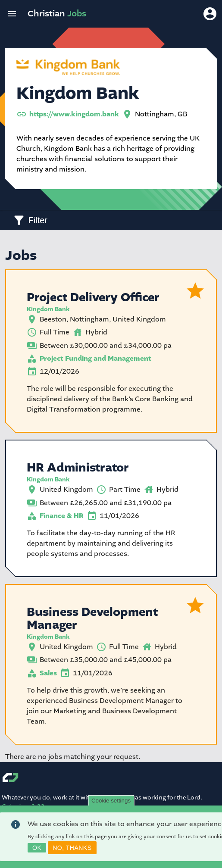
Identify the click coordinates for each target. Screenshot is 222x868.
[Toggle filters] (30, 220)
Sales (48, 673)
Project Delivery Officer (93, 297)
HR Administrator (78, 468)
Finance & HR (62, 516)
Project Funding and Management (95, 359)
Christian (57, 14)
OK (37, 849)
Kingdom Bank (48, 309)
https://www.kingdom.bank (74, 114)
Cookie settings (111, 802)
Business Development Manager (92, 618)
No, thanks (72, 849)
